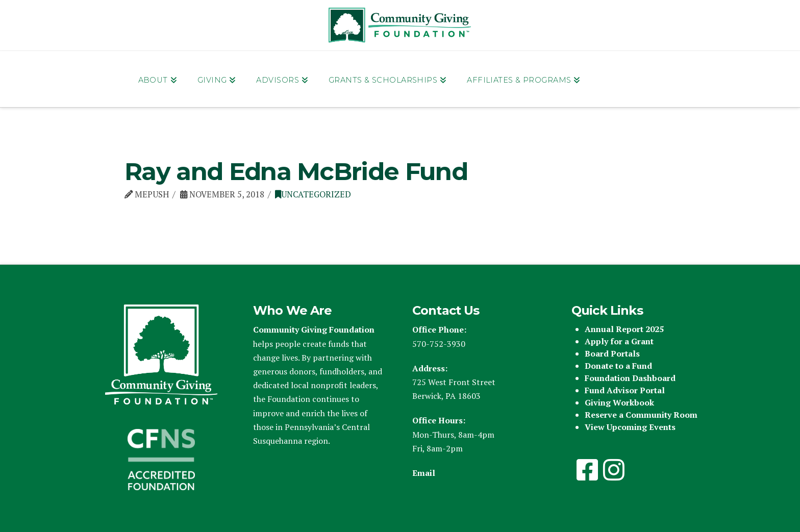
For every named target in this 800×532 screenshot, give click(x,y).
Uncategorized (313, 194)
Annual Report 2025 (624, 329)
